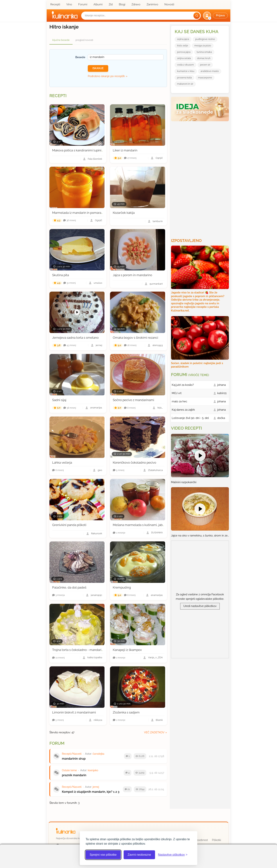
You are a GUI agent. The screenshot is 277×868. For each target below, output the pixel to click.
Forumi (83, 4)
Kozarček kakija (124, 213)
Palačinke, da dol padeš (69, 587)
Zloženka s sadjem (126, 712)
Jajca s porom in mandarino (132, 275)
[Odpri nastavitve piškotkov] (173, 855)
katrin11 (222, 393)
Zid (111, 4)
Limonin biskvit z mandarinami (74, 712)
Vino (69, 4)
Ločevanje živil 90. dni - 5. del (190, 418)
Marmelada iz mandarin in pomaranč (78, 213)
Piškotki (216, 840)
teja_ (160, 408)
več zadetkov (154, 732)
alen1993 (158, 345)
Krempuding (122, 587)
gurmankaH (156, 284)
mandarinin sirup (74, 759)
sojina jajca (183, 39)
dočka (221, 418)
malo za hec (179, 401)
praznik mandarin (74, 775)
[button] (216, 16)
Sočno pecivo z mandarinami (133, 400)
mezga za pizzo (203, 46)
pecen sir (205, 65)
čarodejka (98, 754)
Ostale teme (69, 770)
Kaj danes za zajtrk (183, 410)
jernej (99, 345)
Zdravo (136, 4)
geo (100, 470)
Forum (57, 743)
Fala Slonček (95, 159)
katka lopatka (95, 658)
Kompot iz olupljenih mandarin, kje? (87, 792)
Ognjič (159, 158)
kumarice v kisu (186, 71)
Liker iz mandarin (125, 150)
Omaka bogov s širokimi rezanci (135, 338)
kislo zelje (183, 46)
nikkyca (98, 720)
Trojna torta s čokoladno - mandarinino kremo (85, 650)
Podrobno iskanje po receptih (106, 76)
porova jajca (184, 52)
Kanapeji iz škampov (127, 650)
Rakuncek (97, 534)
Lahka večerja (62, 463)
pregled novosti (84, 40)
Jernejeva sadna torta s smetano (75, 338)
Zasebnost (202, 840)
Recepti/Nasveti (72, 754)
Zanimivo (152, 4)
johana (222, 385)
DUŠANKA (157, 533)
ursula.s (98, 283)
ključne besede (61, 40)
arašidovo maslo (210, 71)
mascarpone (205, 78)
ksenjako (93, 770)
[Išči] (197, 16)
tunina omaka (204, 52)
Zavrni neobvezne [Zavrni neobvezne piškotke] (139, 855)
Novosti (169, 4)
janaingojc (96, 595)
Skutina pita (61, 275)
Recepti (55, 4)
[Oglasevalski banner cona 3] (200, 178)
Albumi (98, 4)
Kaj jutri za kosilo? (183, 385)
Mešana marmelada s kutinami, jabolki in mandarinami (152, 525)
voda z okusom (185, 65)
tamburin (158, 221)
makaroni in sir (185, 84)
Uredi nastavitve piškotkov (200, 606)
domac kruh (204, 58)
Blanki (159, 720)
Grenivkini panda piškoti (69, 525)
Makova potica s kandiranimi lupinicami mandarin (88, 150)
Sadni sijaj (59, 400)
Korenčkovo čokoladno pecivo (134, 463)
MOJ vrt (177, 393)
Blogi (122, 4)
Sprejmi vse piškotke (103, 855)
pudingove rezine (205, 39)
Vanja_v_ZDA (155, 658)
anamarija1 (96, 408)
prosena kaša (184, 78)
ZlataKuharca (155, 470)
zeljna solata (184, 58)
